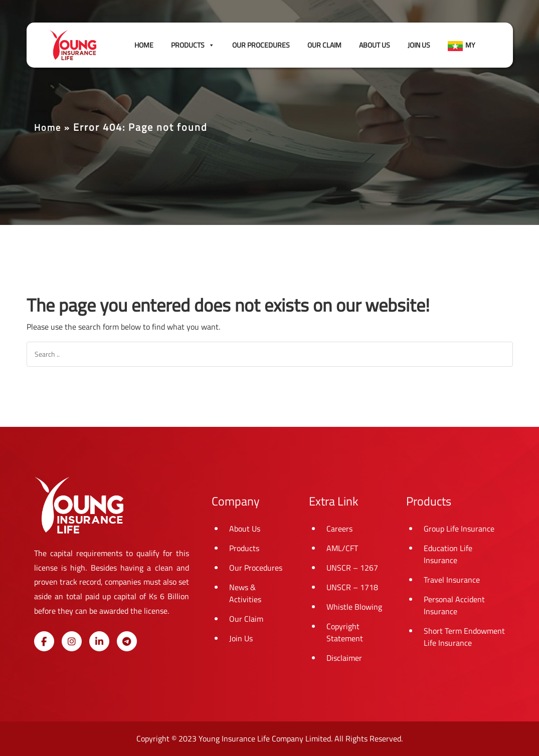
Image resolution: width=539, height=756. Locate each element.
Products (244, 548)
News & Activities (245, 593)
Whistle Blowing (354, 607)
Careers (339, 529)
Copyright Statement (345, 632)
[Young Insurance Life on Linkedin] (99, 641)
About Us (375, 45)
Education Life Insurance (448, 554)
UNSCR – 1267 (352, 568)
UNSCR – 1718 (352, 587)
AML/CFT (342, 548)
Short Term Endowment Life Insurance (464, 637)
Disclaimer (344, 658)
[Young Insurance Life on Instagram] (72, 641)
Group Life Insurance (459, 529)
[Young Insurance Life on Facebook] (44, 641)
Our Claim (324, 45)
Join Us (419, 45)
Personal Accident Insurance (454, 605)
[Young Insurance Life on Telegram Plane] (127, 641)
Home (144, 45)
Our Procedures (261, 45)
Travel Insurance (452, 580)
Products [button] (193, 45)
